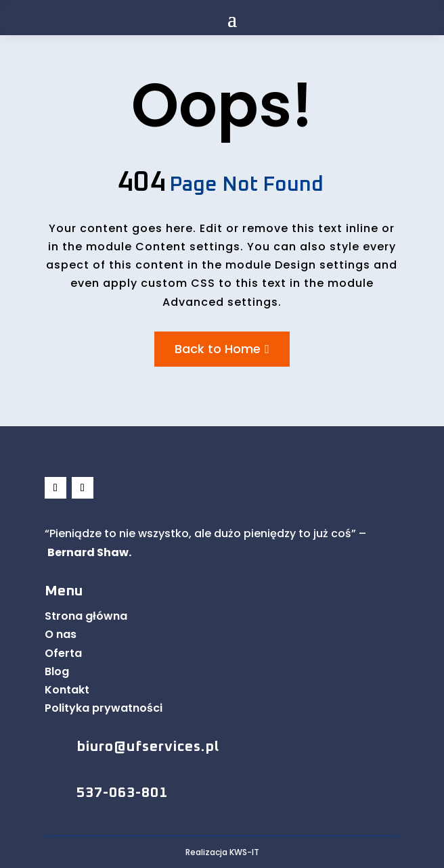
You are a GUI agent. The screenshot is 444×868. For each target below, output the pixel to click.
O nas (61, 634)
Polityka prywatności (104, 708)
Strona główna (86, 616)
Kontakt (67, 690)
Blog (57, 671)
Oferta (63, 653)
